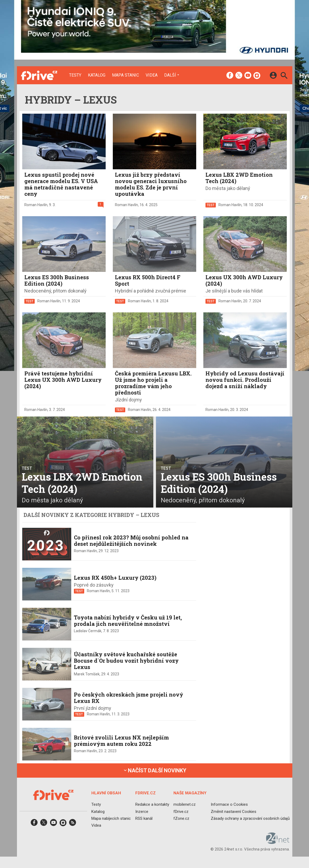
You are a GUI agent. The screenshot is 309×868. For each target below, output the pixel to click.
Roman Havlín (36, 205)
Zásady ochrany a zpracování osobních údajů (250, 818)
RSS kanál (144, 818)
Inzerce (142, 811)
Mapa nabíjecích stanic (111, 818)
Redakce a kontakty (152, 804)
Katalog (97, 75)
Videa (152, 75)
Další (170, 75)
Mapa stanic (126, 75)
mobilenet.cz (184, 804)
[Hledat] (284, 76)
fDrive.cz (181, 811)
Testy (75, 75)
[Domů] (39, 75)
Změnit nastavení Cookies (234, 811)
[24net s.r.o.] (278, 842)
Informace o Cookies (229, 804)
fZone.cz (181, 818)
